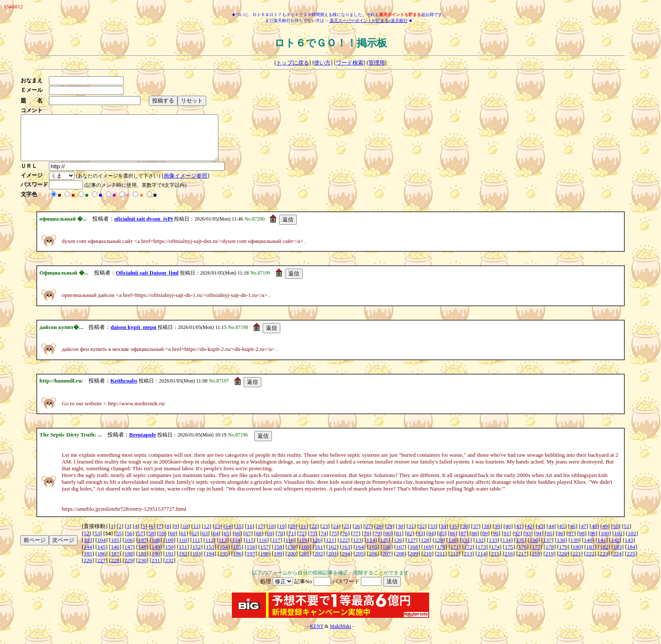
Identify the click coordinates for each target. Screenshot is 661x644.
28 (379, 535)
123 (357, 549)
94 (539, 542)
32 (422, 535)
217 (522, 562)
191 (169, 562)
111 (196, 549)
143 (629, 549)
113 (223, 549)
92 (517, 542)
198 (264, 562)
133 (493, 549)
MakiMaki (340, 635)
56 (130, 542)
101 (618, 542)
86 (453, 542)
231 (156, 569)
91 (506, 542)
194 (210, 562)
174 (495, 556)
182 (604, 556)
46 (573, 535)
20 (293, 535)
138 (561, 549)
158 (278, 556)
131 (466, 549)
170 (441, 556)
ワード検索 (350, 63)
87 (464, 542)
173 (482, 556)
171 (454, 556)
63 (205, 542)
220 (563, 562)
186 (102, 562)
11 (196, 535)
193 (196, 562)
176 (522, 556)
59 (162, 542)
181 (591, 556)
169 (427, 556)
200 (292, 562)
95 (549, 542)
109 (169, 549)
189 (142, 562)
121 (330, 549)
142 (615, 549)
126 (398, 549)
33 (433, 535)
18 (271, 535)
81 (399, 542)
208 (400, 562)
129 (439, 549)
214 (481, 562)
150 (169, 556)
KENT (317, 635)
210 (427, 562)
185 (88, 562)
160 (305, 556)
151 (183, 556)
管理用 (377, 63)
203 (332, 562)
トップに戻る (293, 63)
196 (237, 562)
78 (367, 542)
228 (115, 569)
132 (479, 549)
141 (602, 549)
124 (371, 549)
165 (373, 556)
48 (594, 535)
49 (605, 535)
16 (249, 535)
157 (264, 556)
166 (387, 556)
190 (156, 562)
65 (227, 542)
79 (377, 542)
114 (236, 549)
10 (185, 535)
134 (507, 549)
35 (454, 535)
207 (387, 562)
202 (319, 562)
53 (97, 542)
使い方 (322, 63)
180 (577, 556)
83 (420, 542)
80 (388, 542)
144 (88, 556)
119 (303, 549)
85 (442, 542)
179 (563, 556)
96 (560, 542)
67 (248, 542)
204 (346, 562)
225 (631, 562)
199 (278, 562)
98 (582, 542)
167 (400, 556)
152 (196, 556)
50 (616, 535)
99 (592, 542)
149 (156, 556)
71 (291, 542)
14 (228, 535)
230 (142, 569)
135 (520, 549)
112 (210, 549)
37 (476, 535)
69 (270, 542)
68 (259, 542)
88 (474, 542)
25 (346, 535)
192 (183, 562)
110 (183, 549)
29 (390, 535)
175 (509, 556)
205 (360, 562)
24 (336, 535)
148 (142, 556)
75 (334, 542)
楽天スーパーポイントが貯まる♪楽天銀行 (369, 20)
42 (530, 535)
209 (414, 562)
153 (210, 556)
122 (344, 549)
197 (251, 562)
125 (384, 549)
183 (618, 556)
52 (86, 542)
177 (536, 556)
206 (373, 562)
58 (151, 542)
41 (519, 535)
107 (142, 549)
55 (119, 542)
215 (495, 562)
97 (571, 542)
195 (224, 562)
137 (547, 549)
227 (102, 569)
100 (605, 542)
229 (129, 569)
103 (88, 549)
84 (431, 542)
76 (345, 542)
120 (317, 549)
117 (277, 549)
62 (194, 542)
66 (237, 542)
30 (400, 535)
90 (496, 542)
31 (411, 535)
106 (129, 549)
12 (206, 535)
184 (631, 556)
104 (102, 549)
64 (216, 542)
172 (468, 556)
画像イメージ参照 (188, 185)
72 (302, 542)
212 (454, 562)
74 (323, 542)
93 (528, 542)
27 (368, 535)
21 (303, 535)
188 (129, 562)
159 (292, 556)
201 (305, 562)
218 (536, 562)
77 (356, 542)
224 (617, 562)
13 (217, 535)
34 (443, 535)
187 (115, 562)
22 (314, 535)
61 (183, 542)
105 (115, 549)
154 (224, 556)
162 (332, 556)
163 (346, 556)
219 (549, 562)
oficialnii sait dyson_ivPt (144, 228)
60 (173, 542)
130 (452, 549)
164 (360, 556)
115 (250, 549)
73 (313, 542)
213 (468, 562)
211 (441, 562)
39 (497, 535)
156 (251, 556)
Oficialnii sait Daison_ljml (147, 282)
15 (239, 535)
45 (562, 535)
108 (156, 549)
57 (140, 542)
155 (237, 556)
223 (604, 562)
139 (575, 549)
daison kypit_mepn (133, 336)
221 (577, 562)
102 (632, 542)
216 (509, 562)
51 (627, 535)
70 (280, 542)
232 (169, 569)
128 (425, 549)
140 (588, 549)
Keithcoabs (124, 389)
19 (282, 535)
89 (485, 542)
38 (487, 535)
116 (263, 549)
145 (102, 556)
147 (129, 556)
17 (260, 535)
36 (465, 535)
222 (590, 562)
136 (534, 549)
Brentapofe (143, 443)
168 (414, 556)
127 (411, 549)
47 (583, 535)
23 (325, 535)
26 (357, 535)
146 (115, 556)
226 (88, 569)
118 (290, 549)
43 (540, 535)
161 (319, 556)
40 (508, 535)
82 (410, 542)
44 (551, 535)
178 (550, 556)
